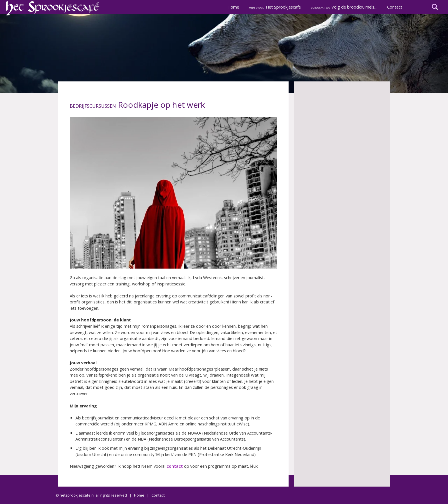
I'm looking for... (435, 7)
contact (175, 466)
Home (233, 7)
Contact (395, 7)
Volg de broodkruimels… (344, 7)
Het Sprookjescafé (275, 7)
